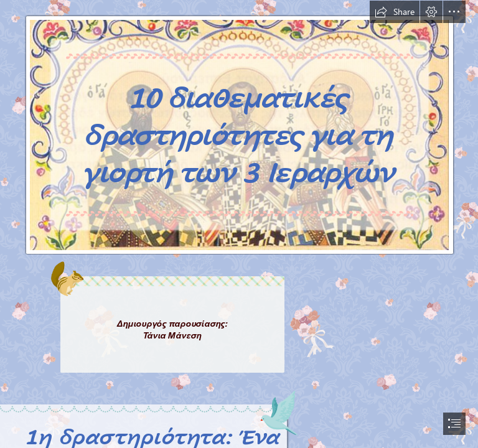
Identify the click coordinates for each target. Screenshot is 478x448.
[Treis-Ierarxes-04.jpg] (239, 128)
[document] (239, 224)
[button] (395, 12)
